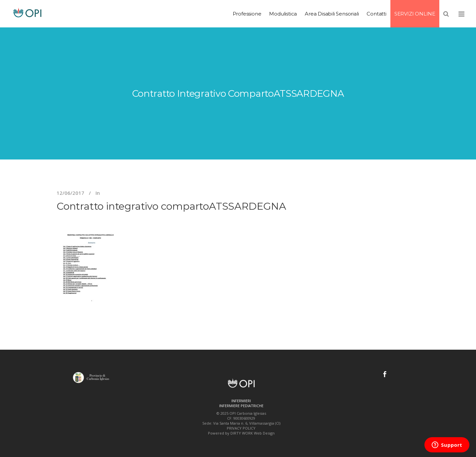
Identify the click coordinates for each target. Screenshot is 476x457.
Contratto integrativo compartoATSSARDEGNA (171, 206)
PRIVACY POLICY (241, 428)
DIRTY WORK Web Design (253, 433)
